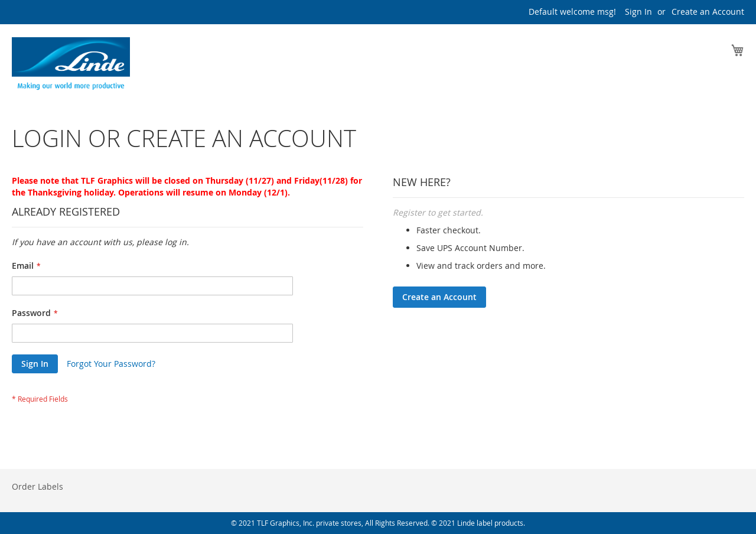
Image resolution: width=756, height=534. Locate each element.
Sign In (638, 12)
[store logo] (71, 66)
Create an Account (708, 12)
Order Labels (38, 486)
